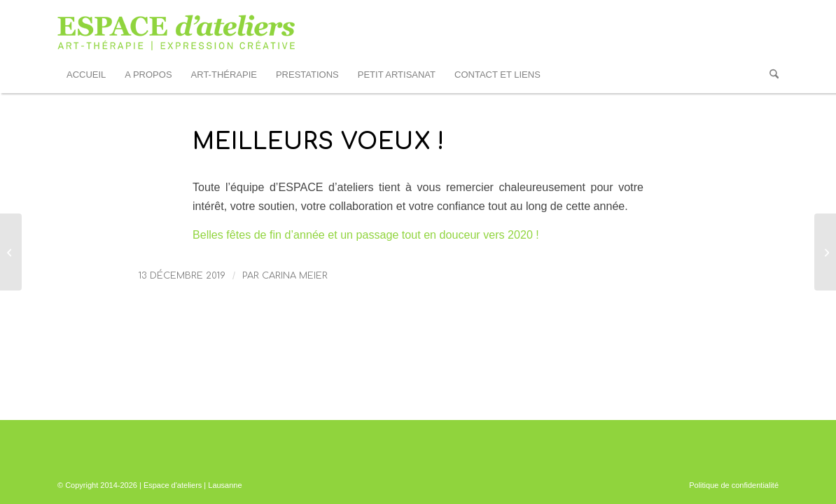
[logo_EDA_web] (176, 29)
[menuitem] (86, 75)
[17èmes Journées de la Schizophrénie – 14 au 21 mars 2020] (825, 252)
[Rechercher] (769, 75)
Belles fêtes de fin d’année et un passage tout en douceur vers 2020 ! (366, 234)
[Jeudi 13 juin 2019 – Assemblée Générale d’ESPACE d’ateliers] (11, 252)
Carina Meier (295, 276)
